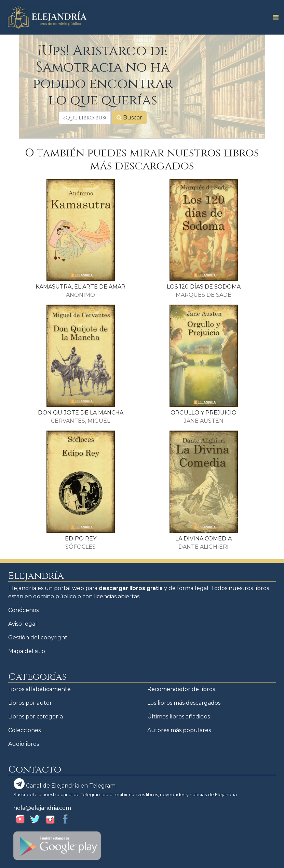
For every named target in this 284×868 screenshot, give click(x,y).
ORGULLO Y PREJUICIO (204, 413)
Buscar (129, 118)
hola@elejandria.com (42, 808)
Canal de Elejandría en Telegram (65, 784)
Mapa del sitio (27, 651)
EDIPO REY (81, 539)
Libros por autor (30, 703)
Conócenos (23, 610)
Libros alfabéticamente (39, 689)
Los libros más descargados (184, 703)
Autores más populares (179, 730)
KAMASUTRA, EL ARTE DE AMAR (80, 287)
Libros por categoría (36, 717)
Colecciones (24, 730)
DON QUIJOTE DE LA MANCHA (81, 413)
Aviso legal (23, 624)
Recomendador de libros (181, 689)
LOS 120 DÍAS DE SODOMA (204, 287)
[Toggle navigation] (274, 17)
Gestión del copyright (38, 637)
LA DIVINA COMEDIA (204, 539)
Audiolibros (24, 744)
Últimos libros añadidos (179, 717)
